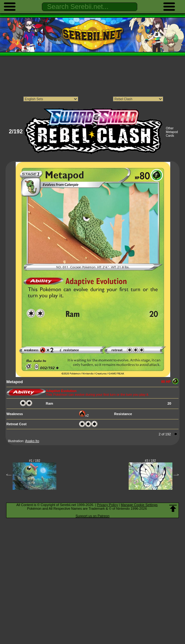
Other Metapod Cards (172, 132)
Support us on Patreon (92, 516)
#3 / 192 (151, 461)
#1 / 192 (34, 461)
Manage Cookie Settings (139, 505)
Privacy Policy (107, 505)
